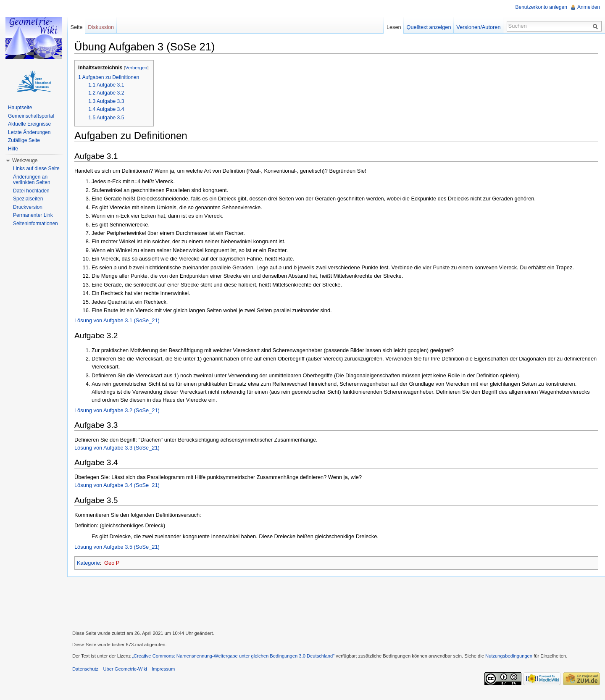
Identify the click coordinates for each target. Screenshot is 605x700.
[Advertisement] (336, 603)
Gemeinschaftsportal (31, 116)
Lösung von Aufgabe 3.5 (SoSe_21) (117, 547)
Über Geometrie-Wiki (125, 669)
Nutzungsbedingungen (509, 656)
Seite (76, 27)
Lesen (394, 27)
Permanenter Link (33, 215)
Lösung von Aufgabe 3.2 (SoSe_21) (117, 410)
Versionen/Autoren (478, 27)
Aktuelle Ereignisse (29, 124)
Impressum (163, 669)
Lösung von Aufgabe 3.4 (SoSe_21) (117, 485)
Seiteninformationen (36, 224)
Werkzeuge (25, 161)
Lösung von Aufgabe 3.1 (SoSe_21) (117, 320)
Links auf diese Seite (36, 168)
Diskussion (101, 27)
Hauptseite (20, 108)
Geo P (112, 563)
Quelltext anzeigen (429, 27)
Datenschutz (85, 669)
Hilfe (13, 149)
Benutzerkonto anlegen (541, 7)
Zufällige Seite (24, 140)
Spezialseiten (28, 199)
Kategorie (88, 563)
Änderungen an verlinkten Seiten (32, 180)
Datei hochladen (31, 191)
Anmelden (589, 7)
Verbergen (136, 68)
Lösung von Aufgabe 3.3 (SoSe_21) (117, 448)
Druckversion (28, 207)
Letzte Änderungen (29, 132)
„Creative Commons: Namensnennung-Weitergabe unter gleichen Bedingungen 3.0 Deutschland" (233, 656)
